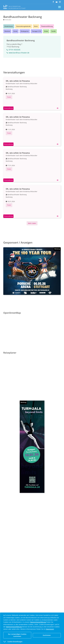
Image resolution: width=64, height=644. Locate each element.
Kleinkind (7, 31)
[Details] (58, 108)
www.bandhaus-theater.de (18, 53)
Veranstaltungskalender (23, 26)
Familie (53, 31)
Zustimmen (47, 635)
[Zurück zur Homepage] (6, 7)
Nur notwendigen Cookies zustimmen (17, 635)
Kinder (46, 31)
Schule (15, 31)
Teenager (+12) (36, 31)
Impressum (50, 629)
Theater (9, 97)
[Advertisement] (32, 522)
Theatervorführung (47, 26)
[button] (28, 642)
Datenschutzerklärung (38, 622)
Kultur (36, 26)
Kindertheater (9, 26)
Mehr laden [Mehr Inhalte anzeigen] (32, 223)
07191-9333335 (13, 50)
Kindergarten (25, 31)
